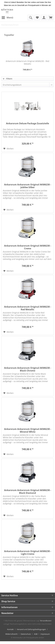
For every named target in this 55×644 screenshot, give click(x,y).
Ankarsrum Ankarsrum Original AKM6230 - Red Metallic (28, 62)
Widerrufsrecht (11, 634)
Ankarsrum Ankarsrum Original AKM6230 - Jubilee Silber (28, 186)
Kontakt (10, 629)
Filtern (8, 79)
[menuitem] (7, 18)
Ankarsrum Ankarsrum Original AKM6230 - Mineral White (28, 430)
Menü (7, 17)
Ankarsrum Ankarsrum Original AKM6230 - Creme (28, 247)
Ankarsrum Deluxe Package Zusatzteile (28, 123)
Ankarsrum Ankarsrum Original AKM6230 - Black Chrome (28, 369)
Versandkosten (46, 621)
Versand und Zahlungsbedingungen (31, 629)
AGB (36, 634)
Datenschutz (26, 634)
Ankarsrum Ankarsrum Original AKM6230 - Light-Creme (28, 553)
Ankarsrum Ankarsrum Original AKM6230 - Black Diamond (28, 492)
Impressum (45, 634)
